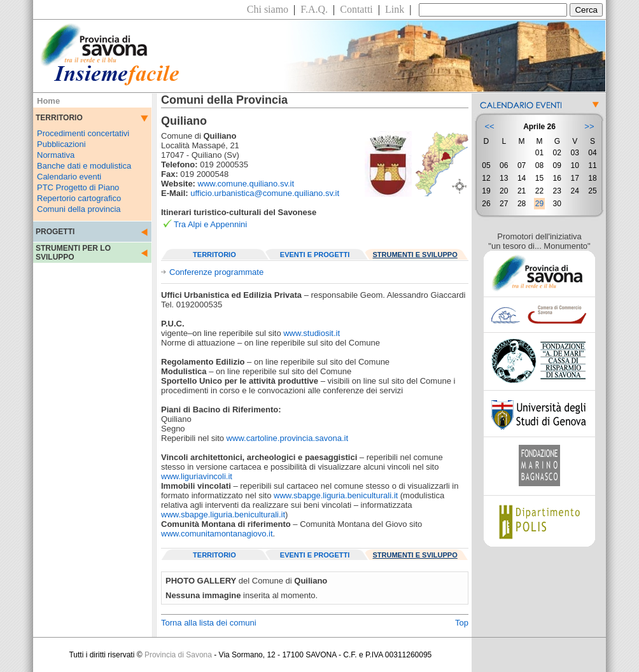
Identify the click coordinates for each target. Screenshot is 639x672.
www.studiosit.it (312, 333)
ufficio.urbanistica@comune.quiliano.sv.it (265, 193)
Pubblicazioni (61, 144)
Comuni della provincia (79, 209)
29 (539, 204)
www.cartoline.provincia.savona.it (287, 438)
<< (489, 126)
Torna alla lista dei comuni (209, 623)
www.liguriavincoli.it (197, 476)
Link (395, 9)
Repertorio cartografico (79, 198)
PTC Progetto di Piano (78, 187)
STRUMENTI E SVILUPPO (415, 255)
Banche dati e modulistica (84, 166)
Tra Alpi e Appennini (210, 224)
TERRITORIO (214, 255)
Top (462, 623)
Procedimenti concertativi (83, 133)
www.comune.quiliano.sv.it (246, 184)
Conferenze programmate (216, 272)
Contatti (356, 9)
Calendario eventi (69, 177)
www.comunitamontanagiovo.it (217, 534)
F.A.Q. (314, 9)
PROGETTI (55, 232)
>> (589, 126)
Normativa (56, 155)
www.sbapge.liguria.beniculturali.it (336, 495)
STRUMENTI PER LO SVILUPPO (73, 253)
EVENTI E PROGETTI (315, 255)
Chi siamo (268, 9)
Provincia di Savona (178, 655)
